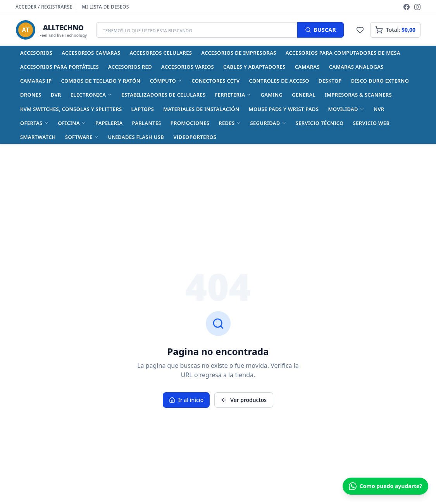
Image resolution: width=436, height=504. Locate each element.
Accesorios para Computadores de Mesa (343, 53)
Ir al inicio (186, 400)
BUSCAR (321, 30)
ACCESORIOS (36, 53)
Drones (31, 95)
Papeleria (109, 123)
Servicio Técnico (320, 123)
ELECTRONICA (91, 95)
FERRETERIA (233, 95)
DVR (56, 95)
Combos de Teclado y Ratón (101, 81)
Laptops (143, 109)
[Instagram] (417, 7)
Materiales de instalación (201, 109)
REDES (230, 123)
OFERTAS (34, 123)
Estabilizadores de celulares (163, 95)
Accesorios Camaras (91, 53)
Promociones (190, 123)
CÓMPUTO (166, 81)
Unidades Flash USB (136, 137)
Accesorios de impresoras (239, 53)
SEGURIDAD (268, 123)
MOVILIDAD (346, 109)
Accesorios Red (130, 67)
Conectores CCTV (215, 81)
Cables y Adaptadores (254, 67)
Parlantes (146, 123)
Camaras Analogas (356, 67)
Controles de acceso (279, 81)
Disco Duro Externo (380, 81)
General (304, 95)
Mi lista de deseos (105, 7)
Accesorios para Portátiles (59, 67)
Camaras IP (36, 81)
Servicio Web (371, 123)
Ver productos (244, 400)
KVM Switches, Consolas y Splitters (71, 109)
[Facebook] (407, 7)
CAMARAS (307, 67)
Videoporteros (195, 137)
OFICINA (72, 123)
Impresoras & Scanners (358, 95)
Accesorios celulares (161, 53)
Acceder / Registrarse (44, 7)
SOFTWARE (82, 137)
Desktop (330, 81)
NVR (379, 109)
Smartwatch (38, 137)
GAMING (271, 95)
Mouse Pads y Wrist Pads (284, 109)
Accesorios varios (188, 67)
